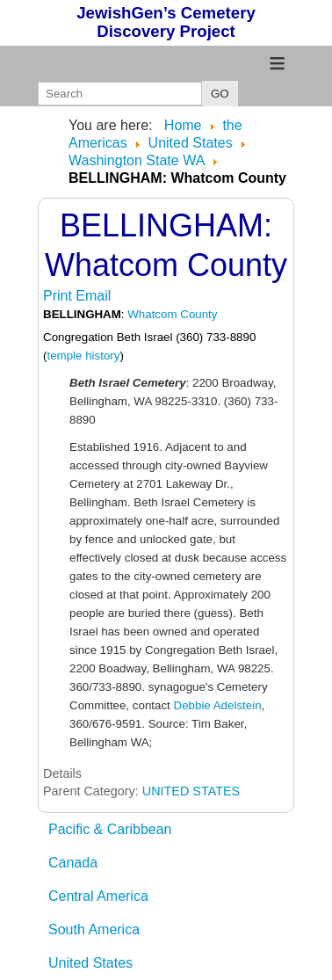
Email (93, 296)
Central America (98, 896)
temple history (83, 356)
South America (94, 929)
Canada (73, 863)
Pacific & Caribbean (110, 829)
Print (59, 296)
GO (220, 94)
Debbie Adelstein (218, 705)
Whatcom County (172, 314)
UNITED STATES (191, 791)
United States (90, 963)
